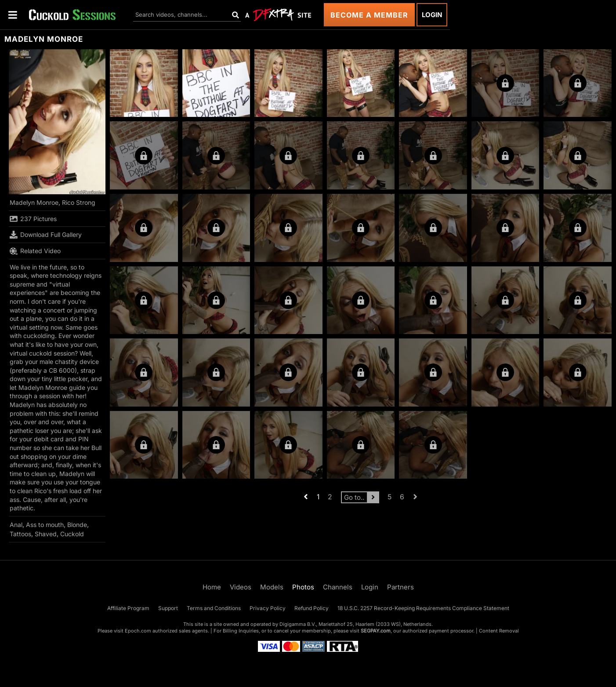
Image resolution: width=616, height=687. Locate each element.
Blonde (77, 525)
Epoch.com (138, 631)
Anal (16, 525)
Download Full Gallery (46, 235)
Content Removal (499, 631)
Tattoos (20, 534)
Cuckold (72, 534)
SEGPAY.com (376, 631)
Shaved (46, 534)
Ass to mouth (45, 525)
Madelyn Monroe (34, 202)
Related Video (35, 251)
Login (432, 15)
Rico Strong (79, 202)
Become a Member (369, 15)
